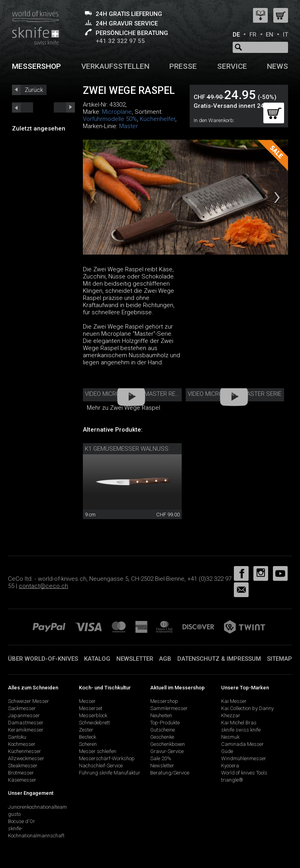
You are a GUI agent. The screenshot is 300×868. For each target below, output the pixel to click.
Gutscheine (163, 730)
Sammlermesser (169, 708)
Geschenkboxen (168, 744)
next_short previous (23, 107)
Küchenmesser (25, 751)
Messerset (91, 708)
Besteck (87, 737)
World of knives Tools (244, 773)
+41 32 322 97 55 (120, 41)
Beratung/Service (170, 773)
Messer (87, 701)
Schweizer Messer (28, 701)
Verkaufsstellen (115, 66)
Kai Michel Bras (239, 723)
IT (285, 35)
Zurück (34, 90)
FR (253, 35)
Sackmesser (22, 708)
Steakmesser (23, 766)
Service (232, 66)
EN (270, 35)
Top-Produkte (165, 723)
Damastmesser (26, 723)
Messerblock (93, 715)
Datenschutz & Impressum (219, 659)
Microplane (117, 112)
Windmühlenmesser (244, 758)
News (277, 66)
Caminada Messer (242, 744)
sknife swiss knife (241, 730)
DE (236, 35)
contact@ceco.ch (43, 586)
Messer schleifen (98, 751)
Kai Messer (234, 701)
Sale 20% (161, 758)
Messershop (36, 66)
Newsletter (135, 659)
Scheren (88, 744)
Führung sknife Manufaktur (110, 773)
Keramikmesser (26, 730)
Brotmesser (21, 773)
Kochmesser (22, 744)
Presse (183, 66)
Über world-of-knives (43, 659)
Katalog (97, 659)
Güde (227, 751)
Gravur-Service (167, 751)
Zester (86, 730)
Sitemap (279, 659)
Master (128, 126)
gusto (14, 814)
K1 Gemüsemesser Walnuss (127, 449)
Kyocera (230, 766)
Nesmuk (230, 737)
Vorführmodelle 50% (110, 119)
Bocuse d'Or (22, 821)
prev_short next (64, 107)
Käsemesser (22, 780)
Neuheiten (161, 715)
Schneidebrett (94, 723)
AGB (165, 659)
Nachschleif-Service (101, 766)
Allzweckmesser (26, 758)
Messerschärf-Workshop (107, 758)
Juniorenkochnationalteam (37, 807)
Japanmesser (24, 715)
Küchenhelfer (158, 119)
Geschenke (162, 737)
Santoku (17, 737)
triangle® (232, 780)
